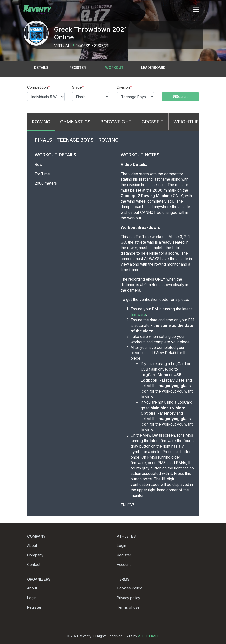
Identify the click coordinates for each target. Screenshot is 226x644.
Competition (38, 87)
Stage (77, 87)
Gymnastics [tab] (75, 122)
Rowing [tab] (41, 122)
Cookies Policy (129, 588)
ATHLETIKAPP (149, 636)
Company (35, 555)
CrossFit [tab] (153, 122)
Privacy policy (128, 598)
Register (124, 555)
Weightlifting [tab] (192, 122)
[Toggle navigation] (196, 10)
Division (123, 87)
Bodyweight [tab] (116, 122)
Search (168, 87)
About (32, 546)
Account (124, 564)
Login (121, 546)
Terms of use (128, 607)
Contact (34, 564)
